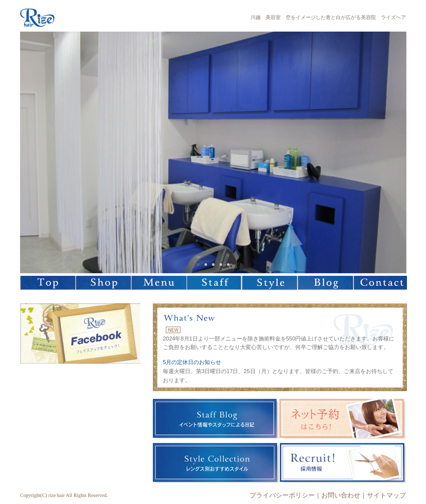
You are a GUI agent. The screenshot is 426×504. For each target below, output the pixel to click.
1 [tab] (198, 265)
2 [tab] (206, 265)
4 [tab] (221, 265)
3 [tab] (213, 265)
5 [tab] (228, 265)
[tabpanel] (213, 152)
